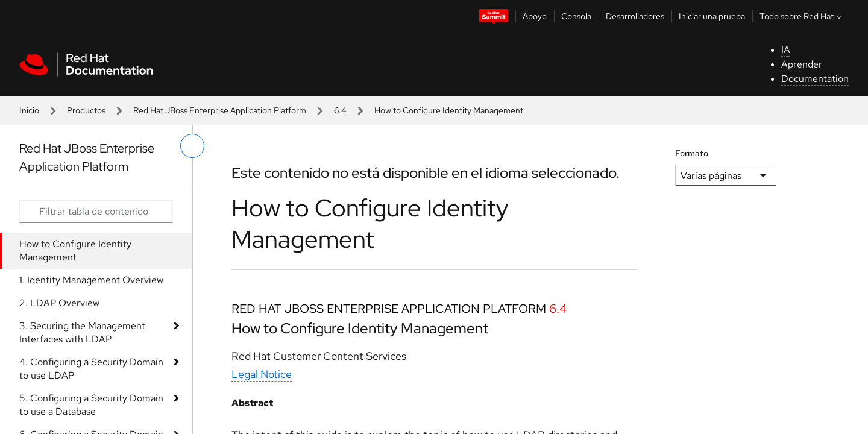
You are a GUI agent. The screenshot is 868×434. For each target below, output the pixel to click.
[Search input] (96, 212)
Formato (692, 153)
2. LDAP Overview (59, 303)
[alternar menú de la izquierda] (192, 146)
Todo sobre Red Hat (802, 16)
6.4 (340, 110)
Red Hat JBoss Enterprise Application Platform (220, 110)
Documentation (815, 79)
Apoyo (535, 16)
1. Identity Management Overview (91, 280)
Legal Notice (262, 374)
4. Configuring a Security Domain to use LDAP (91, 369)
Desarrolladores (635, 16)
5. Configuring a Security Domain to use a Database (91, 405)
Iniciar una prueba (712, 16)
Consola (576, 16)
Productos (86, 110)
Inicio (29, 110)
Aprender (802, 64)
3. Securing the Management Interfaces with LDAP (82, 332)
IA (786, 50)
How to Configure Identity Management (75, 250)
